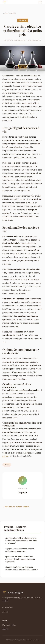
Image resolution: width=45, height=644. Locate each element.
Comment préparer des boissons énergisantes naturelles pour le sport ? (21, 568)
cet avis (6, 456)
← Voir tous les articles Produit (16, 507)
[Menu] (40, 2)
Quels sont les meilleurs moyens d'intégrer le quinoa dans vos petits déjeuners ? (20, 559)
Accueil (6, 13)
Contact (6, 629)
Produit (13, 13)
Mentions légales (9, 625)
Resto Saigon (13, 592)
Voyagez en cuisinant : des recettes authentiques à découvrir (20, 550)
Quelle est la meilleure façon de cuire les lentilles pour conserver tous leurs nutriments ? (21, 541)
